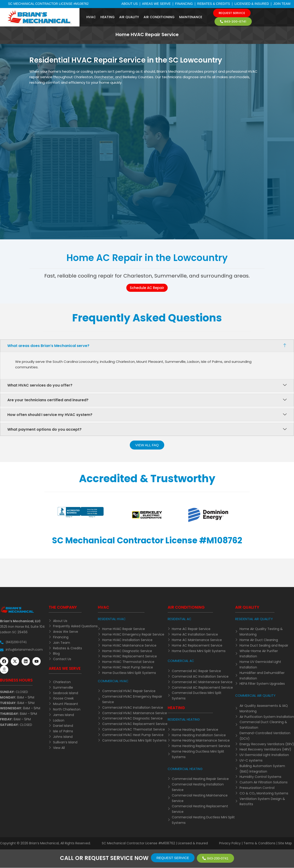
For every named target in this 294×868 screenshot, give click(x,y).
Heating (107, 17)
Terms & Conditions (259, 843)
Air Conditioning (159, 17)
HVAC (91, 17)
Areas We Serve (156, 4)
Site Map (285, 843)
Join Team (282, 4)
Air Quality (129, 17)
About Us (129, 4)
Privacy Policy (230, 843)
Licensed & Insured (252, 4)
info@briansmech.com (24, 650)
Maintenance (191, 17)
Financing (184, 4)
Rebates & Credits (214, 4)
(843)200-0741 (16, 642)
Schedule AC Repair (147, 288)
